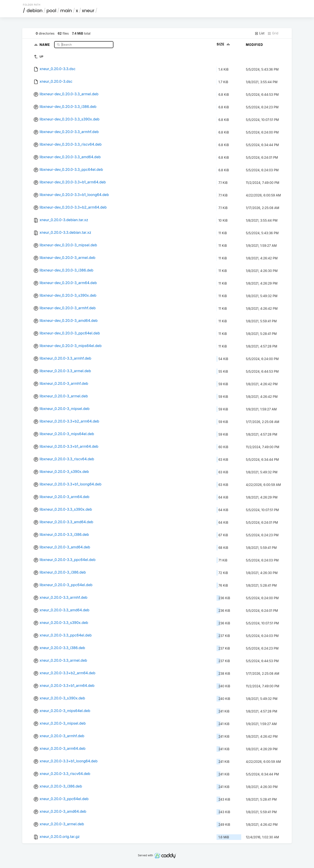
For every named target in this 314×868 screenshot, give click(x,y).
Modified (254, 45)
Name (45, 44)
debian (35, 11)
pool (51, 11)
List (260, 33)
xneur (88, 11)
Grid (273, 33)
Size (224, 44)
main (66, 11)
